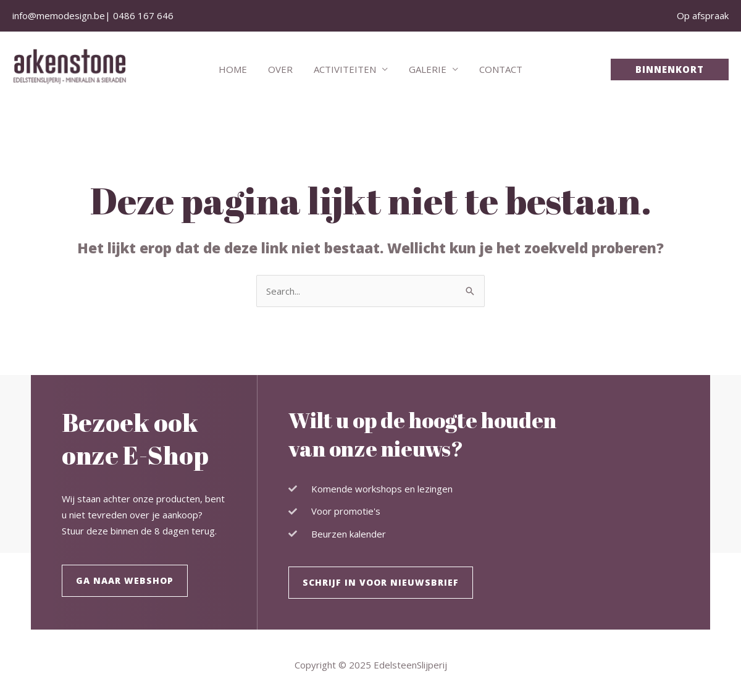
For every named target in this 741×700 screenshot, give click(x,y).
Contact (496, 69)
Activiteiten (345, 69)
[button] (670, 70)
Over (283, 69)
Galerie (425, 69)
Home (238, 69)
